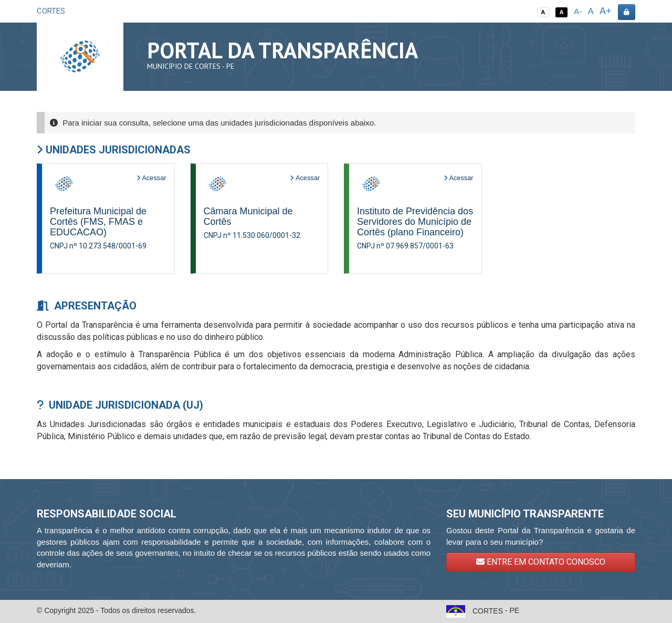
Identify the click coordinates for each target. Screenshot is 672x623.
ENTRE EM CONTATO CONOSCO (541, 562)
